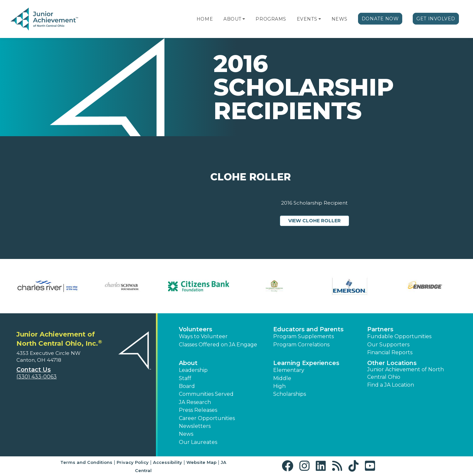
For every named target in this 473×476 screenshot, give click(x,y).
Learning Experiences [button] (306, 363)
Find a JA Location (391, 385)
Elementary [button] (289, 370)
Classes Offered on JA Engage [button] (218, 345)
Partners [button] (380, 329)
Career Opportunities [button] (207, 418)
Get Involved (436, 19)
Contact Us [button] (34, 370)
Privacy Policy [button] (133, 462)
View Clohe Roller (319, 220)
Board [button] (187, 386)
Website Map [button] (201, 462)
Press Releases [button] (198, 410)
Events (307, 19)
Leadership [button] (193, 370)
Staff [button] (185, 378)
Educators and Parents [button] (308, 329)
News (340, 19)
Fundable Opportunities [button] (399, 336)
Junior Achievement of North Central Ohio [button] (406, 373)
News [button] (186, 434)
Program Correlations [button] (301, 345)
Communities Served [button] (206, 394)
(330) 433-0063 (37, 377)
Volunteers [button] (196, 329)
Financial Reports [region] (390, 352)
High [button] (279, 386)
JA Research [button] (195, 402)
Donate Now (380, 19)
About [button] (188, 363)
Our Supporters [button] (388, 345)
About (232, 19)
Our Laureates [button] (198, 442)
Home (205, 19)
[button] (244, 19)
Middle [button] (282, 378)
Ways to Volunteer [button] (203, 336)
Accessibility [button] (168, 462)
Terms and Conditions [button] (86, 462)
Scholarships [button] (290, 394)
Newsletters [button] (195, 426)
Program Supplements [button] (303, 336)
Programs (271, 19)
